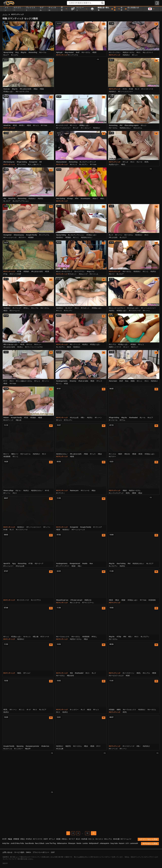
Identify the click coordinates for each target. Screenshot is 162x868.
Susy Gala (114, 843)
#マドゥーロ (85, 491)
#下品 (5, 274)
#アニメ (52, 839)
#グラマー (22, 237)
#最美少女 (88, 600)
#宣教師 (31, 237)
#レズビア (7, 201)
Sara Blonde (29, 843)
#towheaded (133, 418)
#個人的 (18, 420)
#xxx (127, 381)
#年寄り (22, 125)
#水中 (46, 839)
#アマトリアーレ (88, 603)
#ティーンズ (113, 749)
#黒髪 (123, 600)
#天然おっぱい (8, 92)
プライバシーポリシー (41, 852)
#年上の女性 (113, 237)
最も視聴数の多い (132, 9)
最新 (120, 9)
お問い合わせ (7, 852)
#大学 (4, 839)
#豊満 (134, 493)
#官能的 (68, 237)
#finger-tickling (22, 162)
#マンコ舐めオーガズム (24, 381)
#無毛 (123, 164)
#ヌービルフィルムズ (116, 676)
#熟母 (94, 52)
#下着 (19, 271)
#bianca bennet (61, 162)
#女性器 (84, 839)
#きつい (18, 491)
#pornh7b (7, 564)
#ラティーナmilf (15, 274)
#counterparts (85, 199)
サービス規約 (19, 852)
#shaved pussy (19, 235)
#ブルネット (72, 274)
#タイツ (112, 274)
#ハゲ (29, 710)
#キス (139, 52)
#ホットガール (75, 603)
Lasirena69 (134, 843)
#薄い (83, 418)
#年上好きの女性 (26, 89)
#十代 (125, 89)
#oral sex (7, 89)
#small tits (7, 125)
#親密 (40, 418)
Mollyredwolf (94, 843)
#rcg (17, 52)
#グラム (122, 420)
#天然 (66, 384)
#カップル (35, 308)
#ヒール (143, 418)
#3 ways (70, 199)
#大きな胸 (60, 749)
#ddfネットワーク (115, 347)
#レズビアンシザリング (88, 162)
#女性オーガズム (129, 52)
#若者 (73, 566)
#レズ (137, 89)
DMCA (28, 852)
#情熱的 (26, 271)
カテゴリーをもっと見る (148, 839)
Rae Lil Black (40, 843)
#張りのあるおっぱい (11, 344)
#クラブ (72, 839)
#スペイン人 (94, 274)
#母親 (42, 89)
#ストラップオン (115, 52)
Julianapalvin (104, 843)
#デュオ (125, 162)
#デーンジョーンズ (10, 237)
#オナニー (38, 344)
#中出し (26, 308)
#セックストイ (148, 52)
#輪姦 (10, 839)
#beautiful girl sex (62, 600)
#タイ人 (91, 839)
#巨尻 (15, 125)
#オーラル (43, 52)
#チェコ (135, 55)
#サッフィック (75, 344)
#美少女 (127, 454)
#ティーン (73, 125)
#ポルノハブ (83, 274)
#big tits (24, 52)
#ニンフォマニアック (116, 493)
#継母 (119, 710)
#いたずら (15, 55)
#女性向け (126, 55)
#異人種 (36, 637)
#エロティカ (8, 749)
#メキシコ (27, 637)
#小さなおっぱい (133, 308)
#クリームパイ (15, 311)
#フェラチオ (21, 164)
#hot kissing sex (9, 162)
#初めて (95, 199)
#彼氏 (19, 673)
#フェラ (99, 381)
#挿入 (102, 199)
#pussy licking (8, 52)
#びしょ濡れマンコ (35, 164)
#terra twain (113, 381)
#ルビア (6, 55)
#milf (78, 52)
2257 (53, 852)
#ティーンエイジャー (125, 92)
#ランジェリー (8, 566)
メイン (5, 14)
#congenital (33, 162)
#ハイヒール (113, 420)
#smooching (33, 52)
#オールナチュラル (22, 92)
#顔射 (128, 676)
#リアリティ (60, 493)
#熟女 (36, 89)
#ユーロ (139, 162)
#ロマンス (73, 164)
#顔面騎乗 (7, 457)
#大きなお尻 (74, 418)
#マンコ (59, 311)
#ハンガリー (74, 710)
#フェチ (76, 128)
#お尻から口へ (114, 164)
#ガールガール (26, 454)
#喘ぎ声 (28, 749)
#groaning (20, 746)
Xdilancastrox (62, 843)
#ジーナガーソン (128, 673)
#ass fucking (61, 199)
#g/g (14, 564)
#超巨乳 (68, 746)
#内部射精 (152, 600)
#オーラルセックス (63, 637)
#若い (80, 566)
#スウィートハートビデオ (34, 347)
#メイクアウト (80, 271)
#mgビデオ (91, 271)
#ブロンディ (68, 311)
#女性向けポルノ (125, 128)
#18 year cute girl (76, 600)
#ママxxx (44, 125)
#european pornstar (32, 746)
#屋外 (120, 454)
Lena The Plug (51, 843)
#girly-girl (59, 52)
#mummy (73, 381)
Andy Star (6, 843)
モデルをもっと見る (150, 844)
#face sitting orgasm (132, 125)
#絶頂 (5, 311)
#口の (78, 839)
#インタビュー (86, 128)
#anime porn (74, 491)
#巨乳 (146, 162)
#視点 (23, 839)
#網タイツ (15, 454)
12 (87, 833)
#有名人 (65, 839)
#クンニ (76, 237)
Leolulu (85, 843)
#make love (45, 746)
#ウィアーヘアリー (63, 566)
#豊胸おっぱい (84, 125)
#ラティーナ (45, 637)
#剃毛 (139, 673)
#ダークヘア (39, 564)
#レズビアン (83, 164)
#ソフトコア (17, 308)
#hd (121, 125)
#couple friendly (32, 235)
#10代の (29, 839)
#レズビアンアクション (21, 201)
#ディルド (27, 673)
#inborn (6, 418)
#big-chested (69, 52)
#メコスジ (99, 839)
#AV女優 (116, 839)
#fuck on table (83, 381)
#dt (40, 162)
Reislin (79, 843)
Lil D (127, 843)
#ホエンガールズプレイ (64, 271)
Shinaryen (72, 843)
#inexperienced (75, 564)
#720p (119, 637)
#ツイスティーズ (147, 89)
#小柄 (131, 89)
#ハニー (126, 347)
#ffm (77, 199)
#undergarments (62, 381)
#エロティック (8, 420)
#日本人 (20, 347)
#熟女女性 (70, 676)
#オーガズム (86, 52)
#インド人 (112, 454)
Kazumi (122, 843)
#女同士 (41, 199)
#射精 (133, 381)
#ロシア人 (112, 344)
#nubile (85, 564)
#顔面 (58, 839)
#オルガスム (138, 128)
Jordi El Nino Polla (17, 843)
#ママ (5, 381)
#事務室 (16, 839)
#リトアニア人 (73, 55)
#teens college (8, 491)
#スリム (29, 344)
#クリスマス (38, 839)
